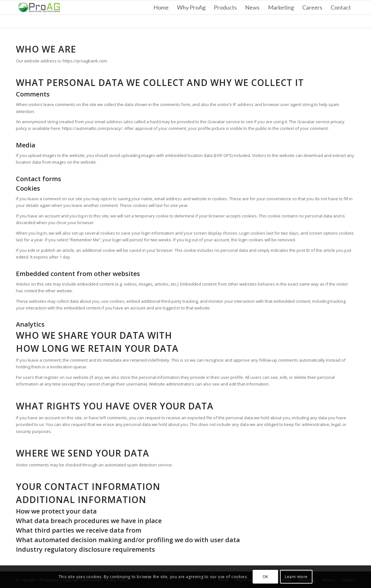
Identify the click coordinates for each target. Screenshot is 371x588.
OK (265, 577)
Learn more (296, 577)
